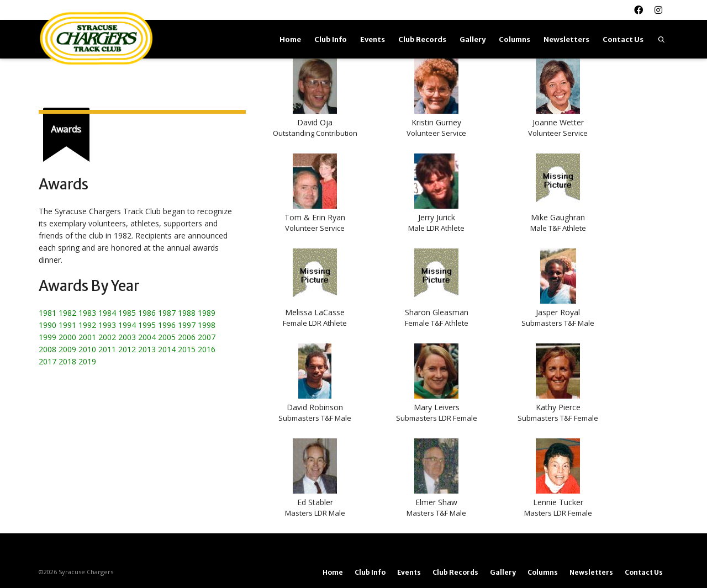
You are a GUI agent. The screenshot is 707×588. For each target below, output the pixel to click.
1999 (48, 337)
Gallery (473, 39)
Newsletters (566, 39)
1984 (107, 313)
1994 (127, 325)
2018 (67, 361)
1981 (48, 313)
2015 (187, 349)
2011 (107, 349)
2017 (48, 361)
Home (290, 39)
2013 (147, 349)
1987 (167, 313)
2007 (207, 337)
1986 (147, 313)
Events (373, 39)
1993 (107, 325)
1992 (87, 325)
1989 (207, 313)
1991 (67, 325)
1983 (87, 313)
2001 (87, 337)
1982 (67, 313)
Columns (515, 39)
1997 (187, 325)
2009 (67, 349)
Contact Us (623, 39)
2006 (187, 337)
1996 (167, 325)
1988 (187, 313)
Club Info (331, 39)
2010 (87, 349)
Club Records (422, 39)
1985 (127, 313)
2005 (167, 337)
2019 (87, 361)
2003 (127, 337)
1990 (48, 325)
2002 (107, 337)
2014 (167, 349)
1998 (207, 325)
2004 (147, 337)
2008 (48, 349)
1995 (147, 325)
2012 (127, 349)
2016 (207, 349)
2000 (67, 337)
